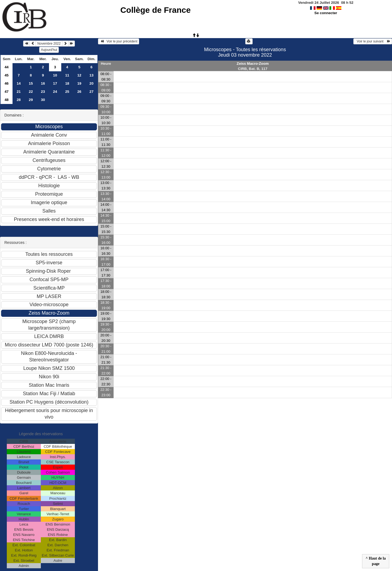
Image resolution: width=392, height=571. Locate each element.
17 (55, 83)
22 (31, 92)
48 (7, 100)
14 (19, 83)
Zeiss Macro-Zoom (253, 64)
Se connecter (326, 13)
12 (79, 75)
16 (43, 83)
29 (31, 100)
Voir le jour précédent (119, 41)
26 (79, 92)
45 (7, 75)
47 (7, 92)
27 (91, 92)
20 (91, 83)
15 (31, 83)
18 (67, 83)
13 (91, 75)
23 (43, 92)
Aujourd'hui (49, 50)
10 (55, 75)
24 (55, 92)
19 (79, 83)
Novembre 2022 (49, 44)
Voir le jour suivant (373, 41)
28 (19, 100)
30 (43, 100)
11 (67, 75)
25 (67, 92)
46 (7, 83)
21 (19, 92)
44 (7, 67)
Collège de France (155, 10)
